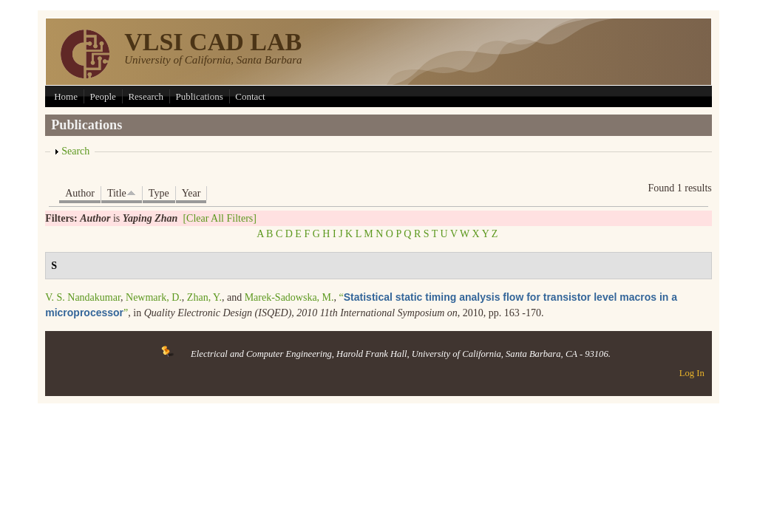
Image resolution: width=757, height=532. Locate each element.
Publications (200, 96)
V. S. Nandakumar (83, 297)
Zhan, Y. (204, 297)
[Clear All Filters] (220, 218)
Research (146, 96)
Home (66, 96)
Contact (250, 96)
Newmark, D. (154, 297)
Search (75, 151)
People (102, 96)
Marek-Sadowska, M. (289, 297)
